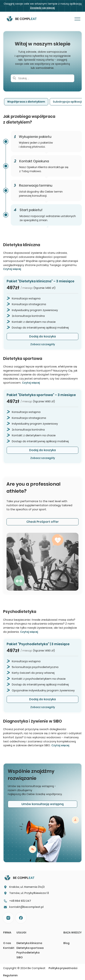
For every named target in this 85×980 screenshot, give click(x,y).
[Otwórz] (77, 19)
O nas (7, 943)
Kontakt (9, 948)
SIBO (20, 957)
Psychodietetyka (28, 953)
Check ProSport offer (43, 522)
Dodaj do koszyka (42, 336)
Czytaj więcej (12, 269)
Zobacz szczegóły (43, 344)
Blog (66, 943)
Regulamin (10, 975)
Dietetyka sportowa (30, 948)
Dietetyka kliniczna (29, 943)
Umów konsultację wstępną (42, 804)
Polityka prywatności (63, 968)
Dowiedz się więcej (42, 8)
